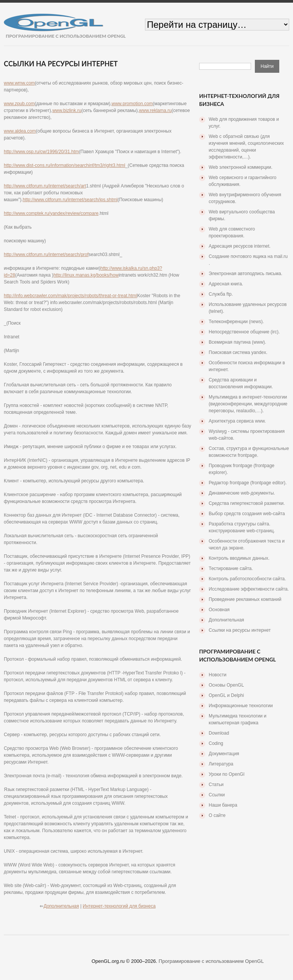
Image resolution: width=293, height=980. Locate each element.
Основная (219, 610)
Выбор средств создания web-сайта (247, 514)
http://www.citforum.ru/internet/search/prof (46, 255)
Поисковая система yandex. (238, 352)
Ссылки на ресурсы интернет (240, 630)
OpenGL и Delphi (226, 695)
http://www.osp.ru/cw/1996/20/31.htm (41, 152)
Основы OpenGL (226, 685)
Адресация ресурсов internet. (240, 246)
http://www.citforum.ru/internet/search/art (45, 186)
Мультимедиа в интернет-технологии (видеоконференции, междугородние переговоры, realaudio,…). (248, 404)
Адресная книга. (226, 284)
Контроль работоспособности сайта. (247, 579)
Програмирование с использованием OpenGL (211, 961)
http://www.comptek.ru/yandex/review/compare (51, 213)
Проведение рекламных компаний (245, 599)
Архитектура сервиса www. (237, 421)
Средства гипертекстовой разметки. (247, 503)
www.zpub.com (19, 104)
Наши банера (223, 805)
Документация (224, 754)
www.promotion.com (132, 104)
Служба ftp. (221, 294)
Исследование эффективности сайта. (249, 589)
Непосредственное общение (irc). (244, 332)
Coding (216, 743)
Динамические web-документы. (242, 493)
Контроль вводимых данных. (239, 558)
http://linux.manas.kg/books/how (86, 275)
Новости (217, 675)
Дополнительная (61, 906)
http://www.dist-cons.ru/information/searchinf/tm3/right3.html (64, 165)
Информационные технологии (241, 706)
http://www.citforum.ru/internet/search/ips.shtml (70, 200)
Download (219, 733)
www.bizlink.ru (67, 110)
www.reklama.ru (155, 110)
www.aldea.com (20, 131)
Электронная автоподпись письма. (246, 274)
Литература (221, 764)
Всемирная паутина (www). (237, 342)
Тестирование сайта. (231, 568)
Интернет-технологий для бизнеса (119, 906)
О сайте (217, 815)
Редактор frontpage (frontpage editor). (248, 483)
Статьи (216, 785)
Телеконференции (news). (236, 322)
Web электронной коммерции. (241, 167)
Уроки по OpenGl (227, 774)
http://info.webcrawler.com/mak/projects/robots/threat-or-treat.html (70, 296)
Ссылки (217, 795)
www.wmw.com (19, 83)
